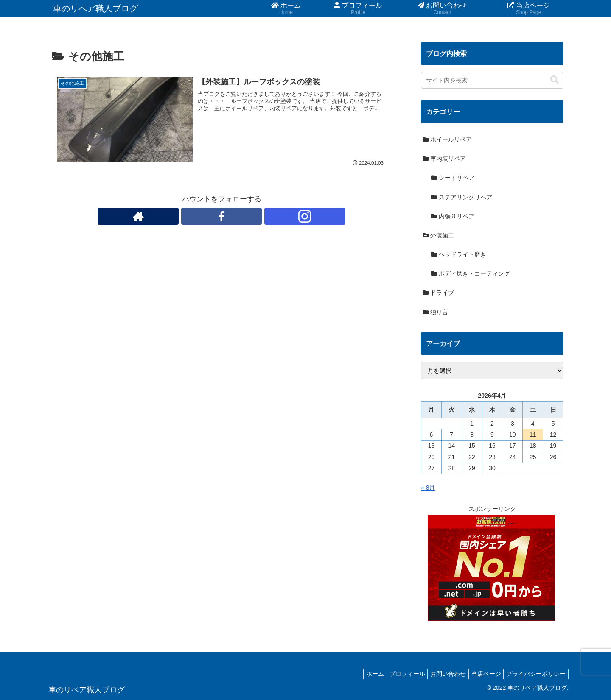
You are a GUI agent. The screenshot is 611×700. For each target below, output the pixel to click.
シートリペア (453, 178)
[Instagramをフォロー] (241, 217)
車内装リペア (444, 159)
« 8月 (428, 488)
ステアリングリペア (462, 197)
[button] (555, 80)
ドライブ (438, 293)
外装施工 (438, 235)
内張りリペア (453, 216)
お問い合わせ (439, 674)
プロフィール (395, 674)
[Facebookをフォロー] (221, 217)
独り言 (435, 312)
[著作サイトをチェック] (202, 217)
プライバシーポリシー (534, 674)
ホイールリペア (447, 139)
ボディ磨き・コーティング (471, 273)
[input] (492, 80)
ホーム (359, 674)
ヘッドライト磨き (459, 254)
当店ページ (481, 674)
